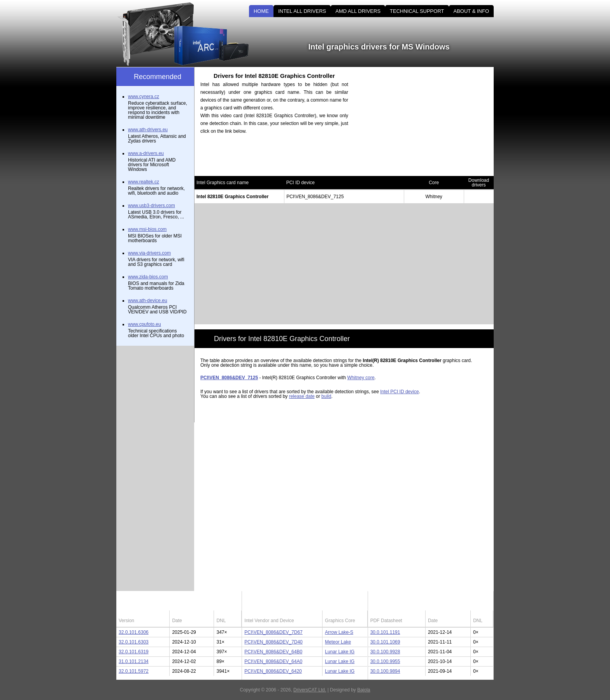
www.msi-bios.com (147, 229)
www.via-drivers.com (149, 253)
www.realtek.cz (144, 182)
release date (302, 396)
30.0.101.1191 (385, 632)
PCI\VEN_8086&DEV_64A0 (273, 661)
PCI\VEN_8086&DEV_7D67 (273, 632)
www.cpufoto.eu (145, 324)
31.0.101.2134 (134, 661)
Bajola (364, 690)
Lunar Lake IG (340, 652)
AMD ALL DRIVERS (358, 11)
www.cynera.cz (144, 97)
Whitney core (361, 378)
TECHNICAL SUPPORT (417, 11)
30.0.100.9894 (385, 671)
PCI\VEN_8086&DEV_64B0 (273, 652)
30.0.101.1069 (385, 642)
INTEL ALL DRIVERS (302, 11)
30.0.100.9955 (385, 661)
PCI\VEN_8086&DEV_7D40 (273, 642)
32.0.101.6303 (134, 642)
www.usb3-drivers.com (152, 206)
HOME (261, 11)
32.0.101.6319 (134, 652)
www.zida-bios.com (148, 277)
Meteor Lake (338, 642)
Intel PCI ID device (399, 392)
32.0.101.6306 (134, 632)
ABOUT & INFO (472, 11)
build (326, 396)
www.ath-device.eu (148, 301)
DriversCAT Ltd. (310, 690)
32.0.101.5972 (134, 671)
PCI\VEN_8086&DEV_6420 (273, 671)
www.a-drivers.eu (146, 153)
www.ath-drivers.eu (148, 130)
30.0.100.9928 (385, 652)
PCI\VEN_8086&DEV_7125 (229, 378)
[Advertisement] (428, 121)
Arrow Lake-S (339, 632)
